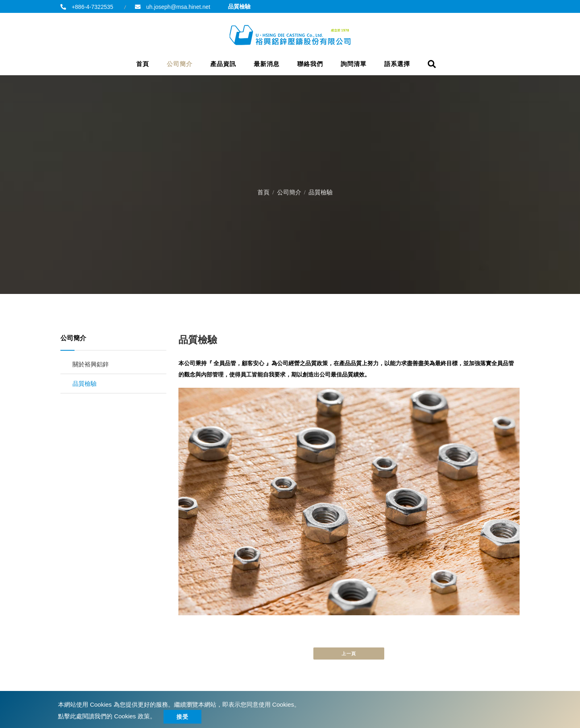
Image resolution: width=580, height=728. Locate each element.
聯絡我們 (310, 64)
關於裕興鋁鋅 (91, 364)
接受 (182, 717)
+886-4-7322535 (92, 7)
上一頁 (349, 654)
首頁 (143, 64)
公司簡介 (180, 64)
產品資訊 (223, 64)
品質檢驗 (85, 384)
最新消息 (267, 64)
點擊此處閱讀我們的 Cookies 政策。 (107, 716)
